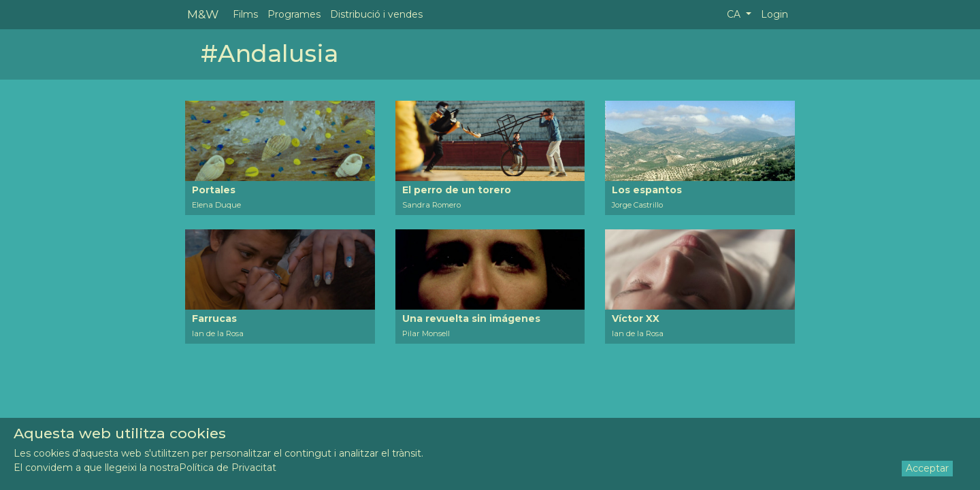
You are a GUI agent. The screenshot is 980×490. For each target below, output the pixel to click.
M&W (203, 14)
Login (774, 14)
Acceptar (927, 468)
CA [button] (735, 14)
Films (245, 14)
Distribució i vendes (376, 14)
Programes (294, 14)
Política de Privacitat (228, 468)
